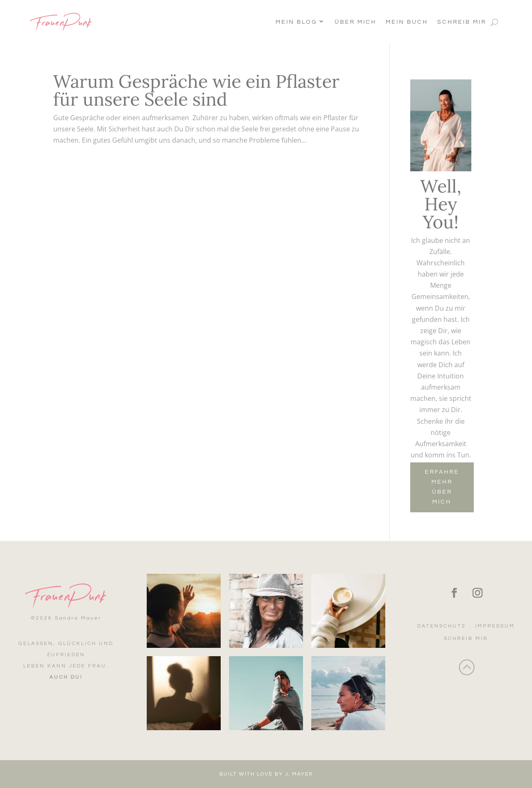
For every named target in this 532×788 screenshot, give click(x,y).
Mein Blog (296, 22)
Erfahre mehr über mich (442, 487)
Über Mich (356, 22)
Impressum (495, 626)
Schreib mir (462, 22)
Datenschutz (442, 626)
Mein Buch (407, 22)
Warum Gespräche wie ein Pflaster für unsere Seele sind (196, 90)
